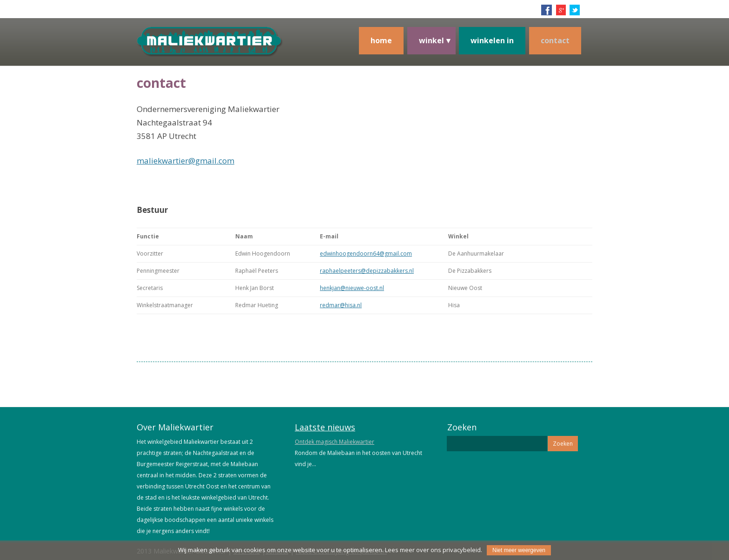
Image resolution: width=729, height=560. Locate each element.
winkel (431, 40)
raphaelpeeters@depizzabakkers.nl (367, 271)
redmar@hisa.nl (341, 305)
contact (555, 40)
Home (381, 40)
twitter (574, 10)
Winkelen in (492, 40)
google (560, 10)
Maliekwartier (244, 50)
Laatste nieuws (325, 427)
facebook (547, 10)
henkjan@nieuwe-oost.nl (352, 288)
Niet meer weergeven (519, 550)
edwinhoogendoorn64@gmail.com (366, 254)
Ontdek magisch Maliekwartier (335, 442)
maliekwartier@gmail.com (186, 161)
